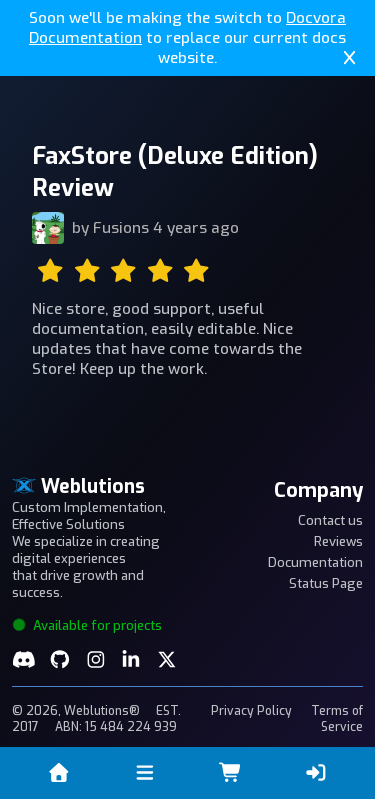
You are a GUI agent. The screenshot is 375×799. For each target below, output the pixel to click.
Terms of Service (337, 719)
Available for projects (87, 625)
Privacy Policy (251, 711)
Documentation (315, 562)
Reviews (338, 541)
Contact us (330, 520)
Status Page (326, 583)
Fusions (121, 228)
